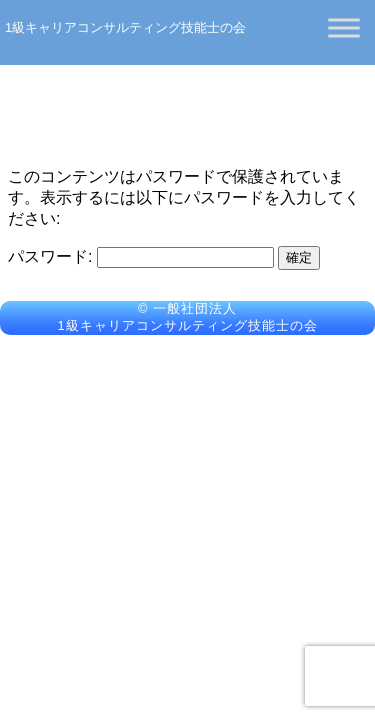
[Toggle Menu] (344, 27)
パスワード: (141, 256)
